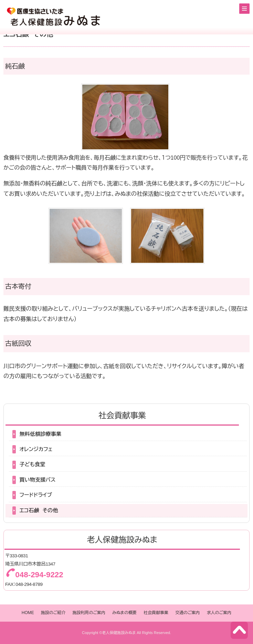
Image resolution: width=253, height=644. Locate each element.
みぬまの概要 (124, 613)
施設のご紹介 (53, 613)
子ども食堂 (32, 464)
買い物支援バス (37, 480)
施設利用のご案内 (89, 613)
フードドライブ (36, 495)
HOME (28, 613)
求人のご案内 (219, 613)
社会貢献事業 (156, 613)
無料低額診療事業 (40, 434)
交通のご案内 (188, 613)
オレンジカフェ (36, 449)
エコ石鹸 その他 (39, 510)
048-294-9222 (39, 575)
